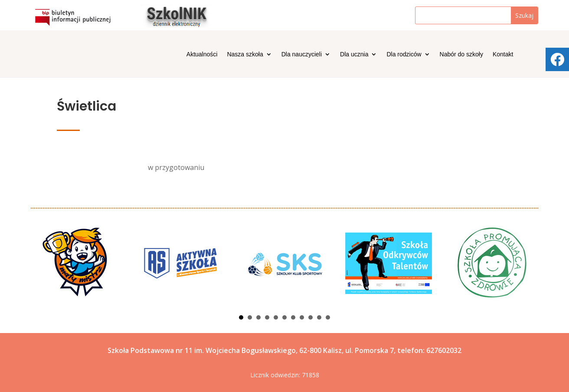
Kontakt (503, 54)
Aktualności (202, 54)
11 (328, 317)
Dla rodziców (404, 54)
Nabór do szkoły (461, 54)
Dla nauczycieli (302, 54)
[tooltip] (557, 59)
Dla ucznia (354, 54)
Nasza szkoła (245, 54)
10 (319, 317)
